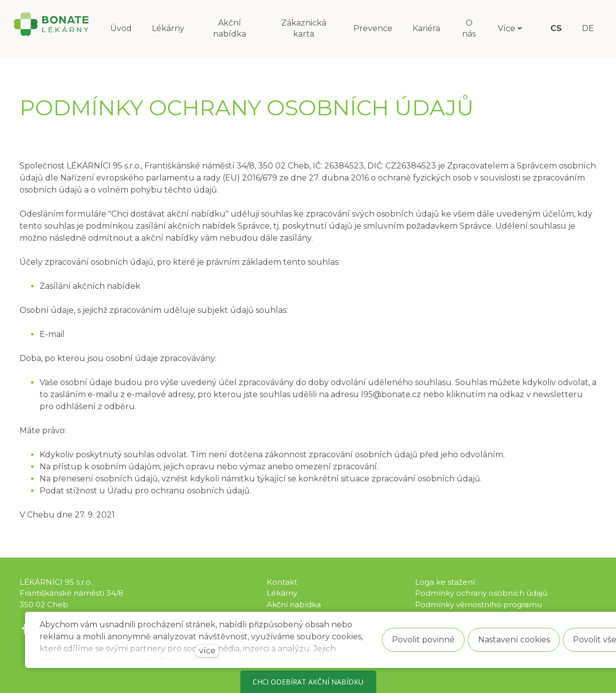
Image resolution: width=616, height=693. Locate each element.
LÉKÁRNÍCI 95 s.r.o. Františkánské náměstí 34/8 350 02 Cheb (71, 593)
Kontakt (282, 582)
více (207, 651)
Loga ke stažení (445, 582)
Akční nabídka (294, 604)
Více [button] (512, 28)
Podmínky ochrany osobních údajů (481, 593)
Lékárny (282, 593)
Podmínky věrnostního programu (478, 604)
